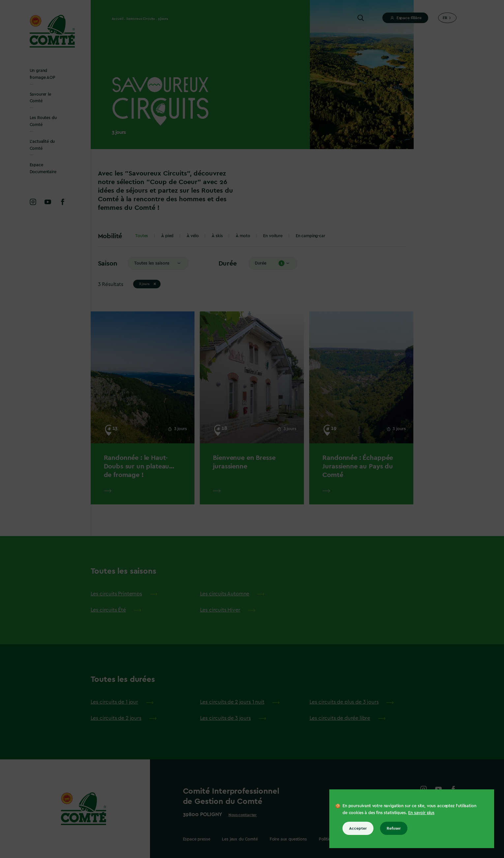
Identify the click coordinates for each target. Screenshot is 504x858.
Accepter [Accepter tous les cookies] (358, 828)
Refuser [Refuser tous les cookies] (394, 828)
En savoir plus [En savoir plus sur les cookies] (421, 813)
